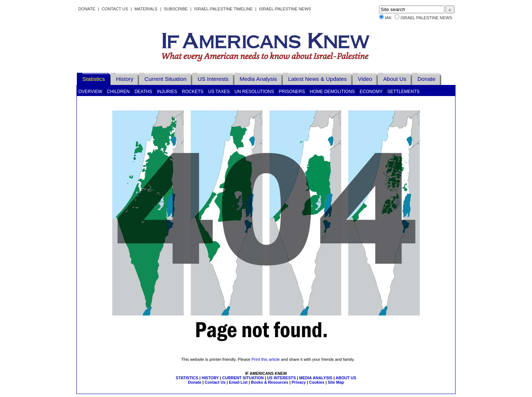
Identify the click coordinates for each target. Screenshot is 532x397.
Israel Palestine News (426, 18)
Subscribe (176, 9)
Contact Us (115, 9)
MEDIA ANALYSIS (316, 378)
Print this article (266, 359)
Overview (90, 92)
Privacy (299, 382)
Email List (238, 382)
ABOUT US (346, 378)
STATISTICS (187, 378)
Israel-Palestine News (285, 9)
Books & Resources (270, 382)
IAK (388, 18)
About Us (395, 79)
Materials (146, 9)
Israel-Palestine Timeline (224, 9)
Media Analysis (258, 79)
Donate (87, 9)
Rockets (192, 92)
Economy (371, 92)
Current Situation (166, 79)
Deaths (143, 92)
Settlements (403, 92)
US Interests (213, 79)
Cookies (317, 382)
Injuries (167, 92)
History (125, 79)
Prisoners (292, 92)
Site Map (336, 382)
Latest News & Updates (318, 79)
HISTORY (210, 378)
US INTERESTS (282, 378)
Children (118, 92)
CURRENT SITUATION (243, 378)
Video (365, 79)
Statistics (94, 79)
